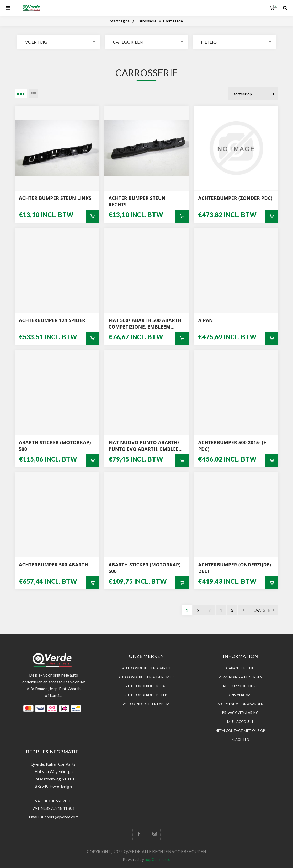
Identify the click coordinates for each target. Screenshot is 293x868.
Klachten (241, 740)
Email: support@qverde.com (54, 817)
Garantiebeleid (241, 668)
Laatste (262, 610)
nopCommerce (158, 859)
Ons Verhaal (240, 695)
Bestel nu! (93, 216)
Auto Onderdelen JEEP (146, 695)
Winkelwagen (275, 6)
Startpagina (120, 21)
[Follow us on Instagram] (154, 834)
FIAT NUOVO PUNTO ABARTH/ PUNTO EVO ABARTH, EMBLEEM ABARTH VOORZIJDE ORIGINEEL (146, 446)
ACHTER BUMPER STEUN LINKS (55, 198)
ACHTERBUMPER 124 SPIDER (52, 320)
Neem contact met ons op (241, 731)
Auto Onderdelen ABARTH (146, 668)
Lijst (34, 94)
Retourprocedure (240, 686)
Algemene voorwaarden (241, 704)
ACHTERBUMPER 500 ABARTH (54, 565)
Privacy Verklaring (240, 713)
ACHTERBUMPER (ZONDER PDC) (235, 198)
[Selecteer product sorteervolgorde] (253, 94)
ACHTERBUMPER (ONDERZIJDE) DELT (235, 568)
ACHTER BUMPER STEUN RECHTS (137, 201)
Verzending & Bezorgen (241, 677)
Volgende (243, 610)
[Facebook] (139, 834)
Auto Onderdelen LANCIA (146, 704)
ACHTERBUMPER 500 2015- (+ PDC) (232, 446)
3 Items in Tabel (21, 94)
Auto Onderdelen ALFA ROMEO (146, 677)
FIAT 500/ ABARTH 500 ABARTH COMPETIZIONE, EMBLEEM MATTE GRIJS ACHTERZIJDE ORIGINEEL (145, 324)
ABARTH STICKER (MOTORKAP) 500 (55, 446)
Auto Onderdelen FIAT (146, 686)
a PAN (205, 320)
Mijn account (240, 722)
